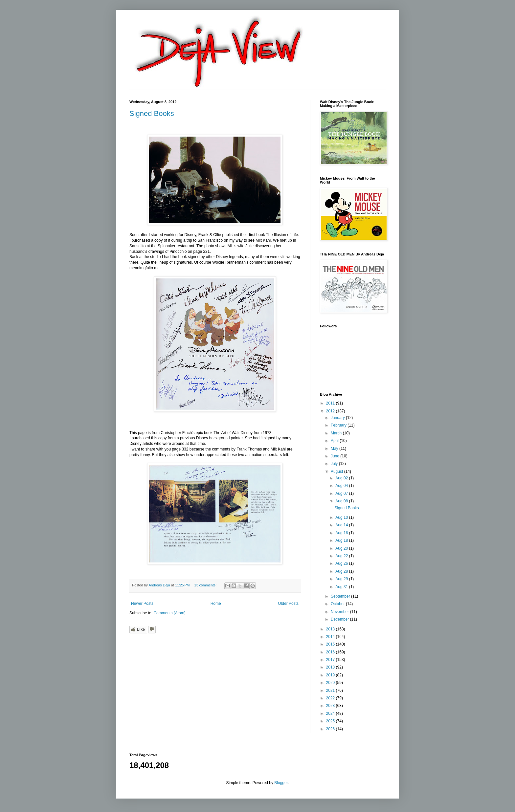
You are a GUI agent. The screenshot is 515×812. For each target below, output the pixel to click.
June (336, 456)
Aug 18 (342, 540)
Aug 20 (342, 548)
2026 (331, 729)
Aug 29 (342, 579)
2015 (331, 644)
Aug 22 (342, 556)
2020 (331, 683)
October (338, 604)
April (335, 441)
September (341, 596)
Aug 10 (342, 517)
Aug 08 (342, 501)
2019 (331, 675)
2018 (331, 667)
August (337, 472)
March (337, 433)
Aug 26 (342, 563)
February (339, 425)
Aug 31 (342, 587)
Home (216, 604)
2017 (331, 660)
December (340, 619)
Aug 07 (342, 494)
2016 (331, 652)
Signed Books (152, 113)
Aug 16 (342, 533)
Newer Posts (142, 604)
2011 (331, 403)
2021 (331, 691)
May (335, 449)
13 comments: (206, 585)
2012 (331, 411)
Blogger (281, 783)
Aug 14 (342, 525)
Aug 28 (342, 571)
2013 (331, 629)
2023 (331, 706)
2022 (331, 698)
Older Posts (288, 604)
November (340, 612)
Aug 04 (342, 486)
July (335, 464)
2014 (331, 637)
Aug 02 (342, 478)
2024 (331, 713)
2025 (331, 721)
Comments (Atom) (169, 613)
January (338, 418)
